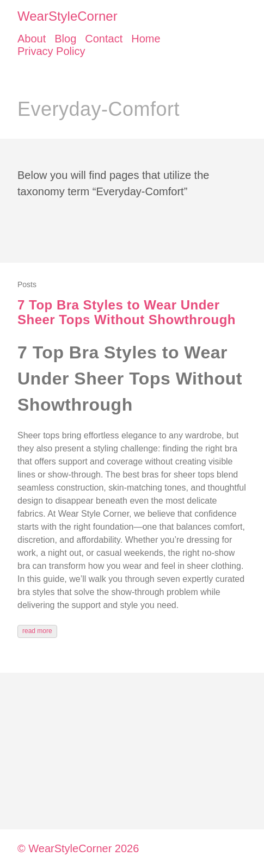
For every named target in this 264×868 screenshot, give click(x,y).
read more (37, 631)
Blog (65, 39)
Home (146, 39)
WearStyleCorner (67, 16)
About (32, 39)
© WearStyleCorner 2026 (78, 848)
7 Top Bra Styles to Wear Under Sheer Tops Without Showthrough (127, 312)
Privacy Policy (51, 51)
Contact (104, 39)
